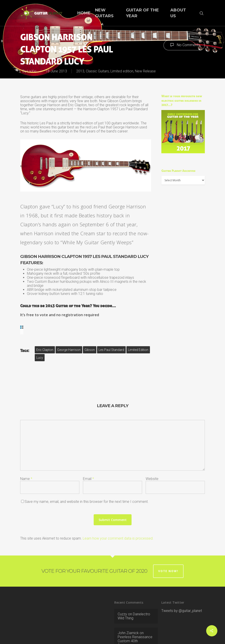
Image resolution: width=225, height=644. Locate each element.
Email (88, 457)
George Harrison (69, 328)
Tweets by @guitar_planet (182, 589)
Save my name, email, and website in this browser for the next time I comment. (87, 480)
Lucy (40, 336)
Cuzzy (122, 593)
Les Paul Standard (111, 328)
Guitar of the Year (142, 13)
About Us (178, 13)
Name (26, 457)
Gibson (90, 328)
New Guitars (104, 13)
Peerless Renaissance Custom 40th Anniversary (135, 619)
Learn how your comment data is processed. (118, 517)
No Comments (184, 45)
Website (152, 457)
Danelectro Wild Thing (134, 595)
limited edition (138, 328)
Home (84, 13)
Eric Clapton (45, 328)
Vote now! (168, 550)
